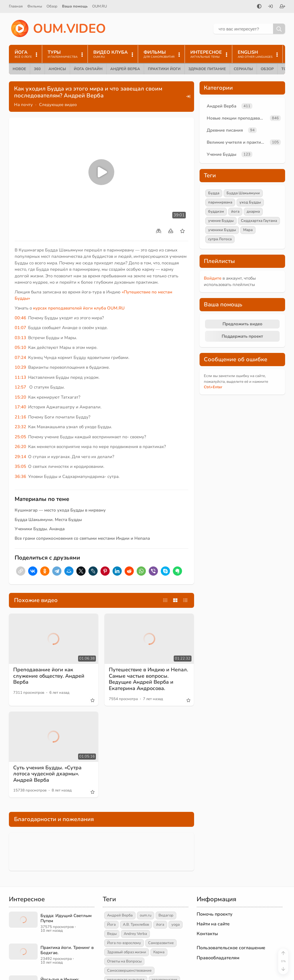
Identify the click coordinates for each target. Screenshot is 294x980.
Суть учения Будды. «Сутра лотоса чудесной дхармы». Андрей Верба (47, 774)
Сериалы (243, 69)
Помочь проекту (215, 914)
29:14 (20, 457)
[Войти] (270, 7)
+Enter (213, 387)
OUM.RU (99, 6)
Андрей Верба (125, 69)
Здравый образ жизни (127, 952)
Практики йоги (164, 69)
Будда (214, 193)
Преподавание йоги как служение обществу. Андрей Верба (49, 676)
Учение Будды (222, 154)
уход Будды (250, 202)
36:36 (20, 476)
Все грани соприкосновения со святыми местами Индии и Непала (82, 538)
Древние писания (225, 130)
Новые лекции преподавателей (237, 118)
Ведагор (166, 915)
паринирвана (220, 202)
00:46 (20, 318)
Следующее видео (58, 105)
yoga (176, 925)
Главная (16, 6)
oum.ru (146, 915)
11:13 (20, 377)
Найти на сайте (213, 924)
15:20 (20, 397)
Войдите (213, 278)
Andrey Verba (135, 934)
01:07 (20, 328)
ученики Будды (222, 230)
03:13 (20, 338)
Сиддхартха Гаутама (259, 221)
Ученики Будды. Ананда (40, 529)
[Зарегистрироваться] (283, 7)
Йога (111, 925)
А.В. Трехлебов (136, 925)
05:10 (20, 347)
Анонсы (57, 69)
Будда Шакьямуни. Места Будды (48, 520)
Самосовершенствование (129, 971)
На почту (23, 105)
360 (37, 69)
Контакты (207, 934)
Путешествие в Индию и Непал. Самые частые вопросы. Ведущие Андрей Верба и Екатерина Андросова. (148, 679)
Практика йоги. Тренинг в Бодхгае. (67, 950)
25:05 (20, 437)
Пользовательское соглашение (231, 948)
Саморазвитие (161, 943)
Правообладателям (218, 958)
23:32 (20, 427)
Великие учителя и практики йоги (237, 142)
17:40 (20, 407)
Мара (248, 230)
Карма (159, 952)
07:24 (20, 358)
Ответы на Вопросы (124, 961)
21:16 (20, 417)
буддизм (216, 212)
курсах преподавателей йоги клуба (70, 308)
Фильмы (35, 6)
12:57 (20, 387)
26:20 (20, 447)
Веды (112, 934)
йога (235, 212)
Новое (19, 69)
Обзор (52, 6)
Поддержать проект (242, 336)
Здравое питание (207, 69)
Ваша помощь (75, 6)
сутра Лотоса (220, 239)
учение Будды (221, 221)
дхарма (253, 212)
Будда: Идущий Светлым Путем (66, 918)
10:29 (20, 367)
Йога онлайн (88, 69)
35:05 (20, 466)
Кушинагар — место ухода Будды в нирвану (60, 510)
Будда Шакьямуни (243, 193)
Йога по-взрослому (124, 943)
